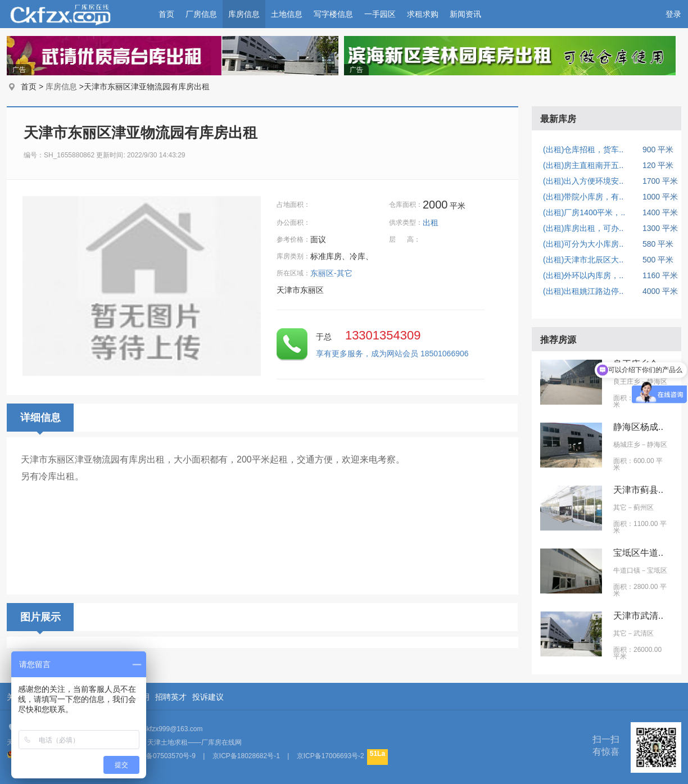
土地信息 (287, 14)
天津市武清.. (638, 616)
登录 (673, 14)
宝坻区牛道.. (638, 553)
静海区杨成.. (638, 427)
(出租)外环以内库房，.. (583, 275)
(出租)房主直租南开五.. (583, 165)
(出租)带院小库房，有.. (583, 197)
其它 (620, 507)
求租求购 (423, 14)
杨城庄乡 (627, 445)
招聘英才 (171, 697)
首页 (166, 14)
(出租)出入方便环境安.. (583, 181)
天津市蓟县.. (638, 490)
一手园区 (380, 14)
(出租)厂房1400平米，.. (584, 212)
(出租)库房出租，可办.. (583, 228)
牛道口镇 (627, 570)
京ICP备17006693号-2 (331, 756)
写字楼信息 (333, 14)
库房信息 (244, 14)
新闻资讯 (465, 14)
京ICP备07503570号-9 (162, 756)
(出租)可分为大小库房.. (583, 244)
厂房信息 (201, 14)
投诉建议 (208, 697)
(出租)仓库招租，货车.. (583, 149)
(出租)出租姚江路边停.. (583, 291)
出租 (432, 223)
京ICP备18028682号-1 (246, 756)
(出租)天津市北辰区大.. (583, 260)
